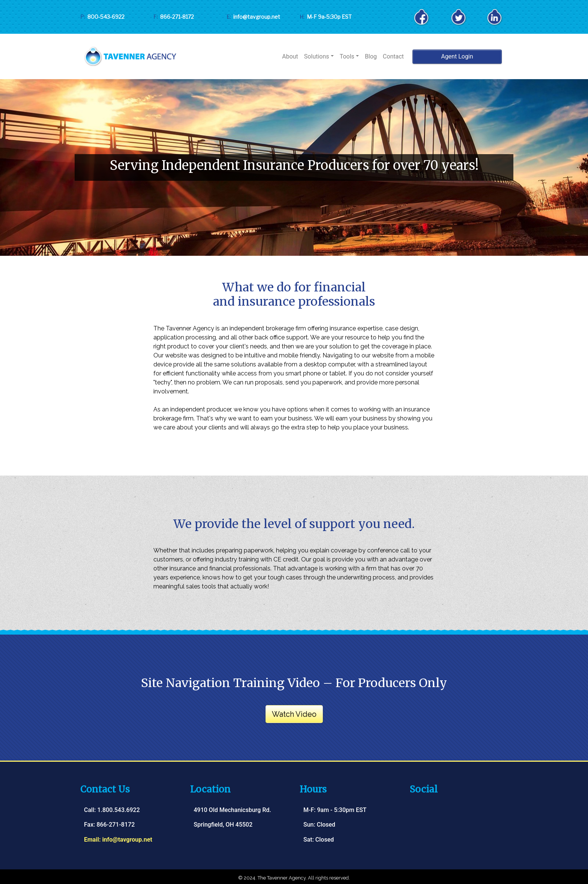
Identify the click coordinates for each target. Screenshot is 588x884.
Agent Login (457, 56)
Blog (371, 56)
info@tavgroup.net (256, 17)
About (290, 56)
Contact (393, 56)
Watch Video (294, 714)
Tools (347, 56)
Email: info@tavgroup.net (118, 840)
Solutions (317, 56)
